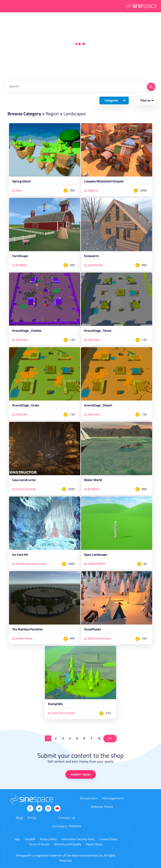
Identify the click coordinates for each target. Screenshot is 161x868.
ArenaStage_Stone (98, 331)
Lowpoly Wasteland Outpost (104, 182)
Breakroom (89, 798)
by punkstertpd (93, 265)
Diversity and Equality (68, 844)
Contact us (67, 818)
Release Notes (102, 807)
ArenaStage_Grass (26, 406)
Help (17, 839)
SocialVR (30, 839)
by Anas (17, 190)
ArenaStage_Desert (98, 406)
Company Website (67, 826)
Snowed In (92, 257)
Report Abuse (94, 844)
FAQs (32, 818)
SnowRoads (92, 630)
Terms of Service (39, 844)
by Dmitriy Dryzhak (24, 489)
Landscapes (75, 114)
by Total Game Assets (97, 638)
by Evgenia (91, 190)
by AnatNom (20, 265)
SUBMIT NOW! (81, 775)
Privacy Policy (48, 839)
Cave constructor (24, 481)
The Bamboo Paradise (27, 630)
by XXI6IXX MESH (95, 564)
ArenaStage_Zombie (27, 331)
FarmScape (20, 257)
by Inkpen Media (22, 638)
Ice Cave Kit (20, 555)
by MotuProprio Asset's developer (33, 564)
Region (52, 114)
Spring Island (21, 182)
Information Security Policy (78, 839)
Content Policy (108, 839)
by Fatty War (20, 340)
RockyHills (55, 705)
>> (110, 738)
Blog (19, 818)
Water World (93, 481)
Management (113, 798)
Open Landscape (96, 555)
